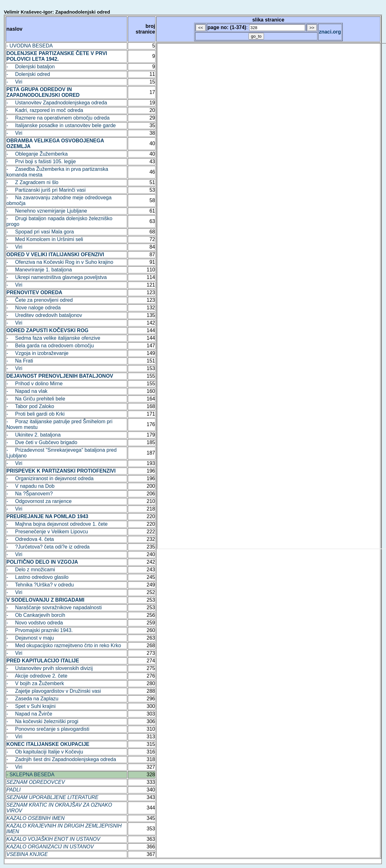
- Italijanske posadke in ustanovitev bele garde (61, 125)
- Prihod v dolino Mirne (34, 384)
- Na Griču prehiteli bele (36, 399)
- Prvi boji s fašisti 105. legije (41, 161)
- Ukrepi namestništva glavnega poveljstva (56, 277)
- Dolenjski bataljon (31, 67)
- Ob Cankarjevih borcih (36, 615)
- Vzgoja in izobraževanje (37, 353)
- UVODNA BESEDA (30, 46)
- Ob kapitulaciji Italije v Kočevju (45, 752)
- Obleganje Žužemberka (37, 154)
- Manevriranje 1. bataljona (39, 270)
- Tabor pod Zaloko (30, 406)
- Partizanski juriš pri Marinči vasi (46, 190)
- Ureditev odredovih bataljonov (44, 315)
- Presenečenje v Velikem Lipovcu (47, 532)
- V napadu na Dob (30, 486)
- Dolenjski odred (28, 74)
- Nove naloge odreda (34, 308)
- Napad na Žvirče (29, 714)
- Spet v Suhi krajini (31, 706)
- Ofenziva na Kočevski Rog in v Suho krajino (60, 262)
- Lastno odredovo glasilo (37, 577)
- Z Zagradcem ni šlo (32, 182)
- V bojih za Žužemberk (35, 683)
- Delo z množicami (31, 570)
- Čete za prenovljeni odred (40, 300)
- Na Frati (20, 361)
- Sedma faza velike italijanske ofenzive (53, 338)
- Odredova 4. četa (30, 539)
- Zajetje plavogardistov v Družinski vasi (54, 691)
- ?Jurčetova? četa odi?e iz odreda (48, 547)
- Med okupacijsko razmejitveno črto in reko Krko (64, 645)
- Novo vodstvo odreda (35, 623)
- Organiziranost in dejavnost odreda (50, 478)
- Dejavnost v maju (30, 638)
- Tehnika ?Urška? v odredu (40, 585)
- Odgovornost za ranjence (39, 501)
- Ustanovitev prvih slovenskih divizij (49, 668)
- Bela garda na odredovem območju (50, 346)
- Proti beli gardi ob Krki (35, 414)
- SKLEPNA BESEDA (30, 775)
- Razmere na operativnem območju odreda (58, 118)
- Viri (14, 82)
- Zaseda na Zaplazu (32, 699)
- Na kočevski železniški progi (42, 721)
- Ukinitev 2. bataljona (34, 435)
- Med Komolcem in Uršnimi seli (45, 239)
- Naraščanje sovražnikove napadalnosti (54, 608)
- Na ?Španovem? (30, 494)
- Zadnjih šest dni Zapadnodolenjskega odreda (61, 759)
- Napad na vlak (27, 391)
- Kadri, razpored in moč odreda (45, 110)
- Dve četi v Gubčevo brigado (42, 442)
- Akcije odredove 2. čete (37, 676)
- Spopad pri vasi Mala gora (40, 232)
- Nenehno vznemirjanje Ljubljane (47, 211)
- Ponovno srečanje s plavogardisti (48, 729)
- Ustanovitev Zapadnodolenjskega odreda (57, 103)
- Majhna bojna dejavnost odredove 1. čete (57, 524)
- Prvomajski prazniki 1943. (40, 630)
